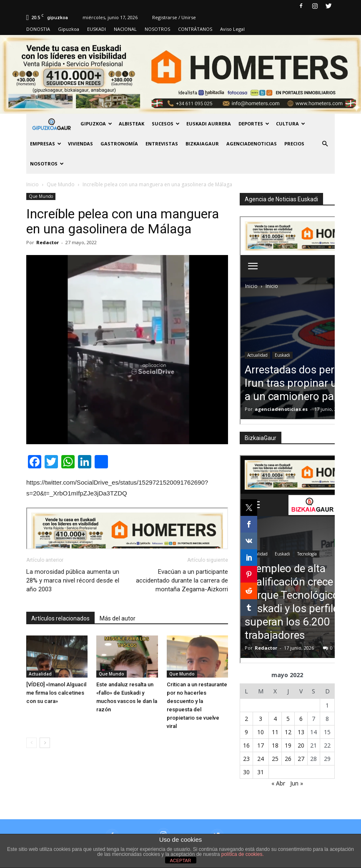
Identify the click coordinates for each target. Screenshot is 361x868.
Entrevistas (162, 144)
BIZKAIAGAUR (202, 144)
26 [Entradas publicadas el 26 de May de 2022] (288, 759)
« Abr (278, 783)
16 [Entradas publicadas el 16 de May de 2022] (246, 745)
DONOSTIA (38, 29)
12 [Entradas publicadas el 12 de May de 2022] (288, 732)
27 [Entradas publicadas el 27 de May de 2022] (301, 759)
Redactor (48, 242)
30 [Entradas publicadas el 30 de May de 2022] (246, 772)
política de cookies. (243, 854)
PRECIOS (294, 144)
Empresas (46, 144)
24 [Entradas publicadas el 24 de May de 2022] (261, 759)
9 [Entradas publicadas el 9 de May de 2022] (246, 732)
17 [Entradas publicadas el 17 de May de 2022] (261, 745)
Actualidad (40, 674)
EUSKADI (97, 29)
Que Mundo (41, 196)
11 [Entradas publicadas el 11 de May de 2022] (275, 732)
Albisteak (132, 124)
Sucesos (166, 124)
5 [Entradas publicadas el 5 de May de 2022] (288, 719)
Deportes (254, 124)
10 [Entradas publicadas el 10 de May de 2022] (261, 732)
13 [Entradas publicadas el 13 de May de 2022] (301, 732)
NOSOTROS (157, 29)
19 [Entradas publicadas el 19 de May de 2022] (288, 745)
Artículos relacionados (60, 618)
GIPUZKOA (96, 124)
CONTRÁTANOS (195, 29)
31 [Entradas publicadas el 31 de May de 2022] (261, 772)
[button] (325, 144)
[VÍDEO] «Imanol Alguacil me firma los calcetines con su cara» (56, 693)
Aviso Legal (232, 29)
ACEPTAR (180, 860)
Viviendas (80, 144)
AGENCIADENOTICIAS (252, 144)
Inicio (33, 184)
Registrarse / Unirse (174, 17)
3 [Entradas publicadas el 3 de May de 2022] (261, 719)
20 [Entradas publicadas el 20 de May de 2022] (301, 745)
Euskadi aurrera (209, 124)
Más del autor (118, 618)
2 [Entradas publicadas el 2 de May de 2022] (246, 719)
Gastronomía (119, 144)
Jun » (297, 783)
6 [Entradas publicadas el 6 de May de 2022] (301, 719)
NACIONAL (125, 29)
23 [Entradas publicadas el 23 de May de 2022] (246, 759)
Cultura (291, 124)
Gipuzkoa (69, 29)
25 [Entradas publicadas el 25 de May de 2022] (275, 759)
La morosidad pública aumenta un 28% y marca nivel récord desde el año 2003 (73, 580)
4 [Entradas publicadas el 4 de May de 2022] (275, 719)
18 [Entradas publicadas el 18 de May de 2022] (275, 745)
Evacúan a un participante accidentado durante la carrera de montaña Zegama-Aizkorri (182, 580)
